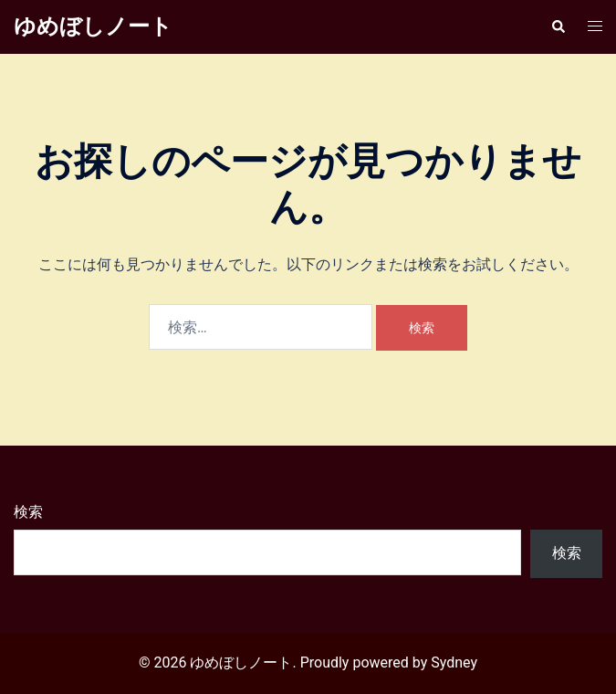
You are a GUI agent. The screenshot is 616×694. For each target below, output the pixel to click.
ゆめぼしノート (93, 26)
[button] (558, 26)
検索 (28, 512)
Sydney (454, 662)
